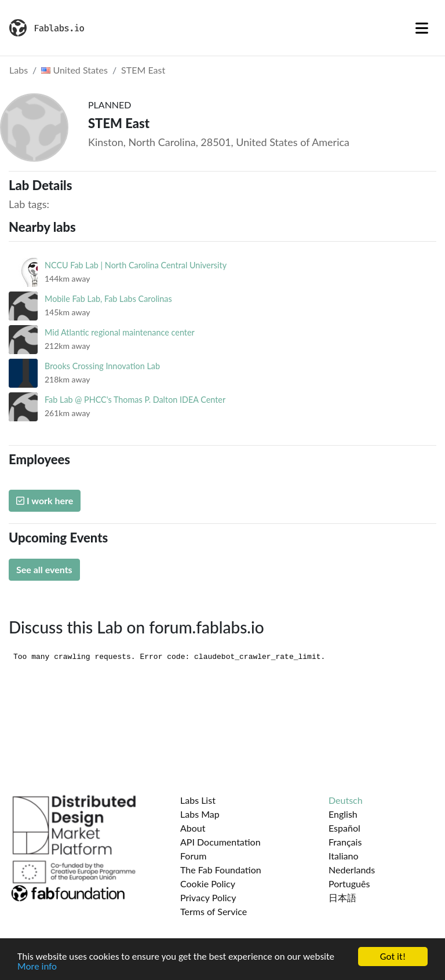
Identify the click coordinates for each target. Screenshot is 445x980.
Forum (193, 856)
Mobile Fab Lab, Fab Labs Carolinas (108, 299)
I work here (45, 500)
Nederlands (352, 870)
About (193, 828)
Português (349, 884)
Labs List (198, 800)
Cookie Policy (208, 884)
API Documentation (220, 842)
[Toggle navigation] (422, 28)
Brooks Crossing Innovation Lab (102, 366)
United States (74, 70)
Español (344, 828)
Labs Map (200, 814)
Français (345, 842)
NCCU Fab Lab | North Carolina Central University (136, 265)
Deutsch (346, 800)
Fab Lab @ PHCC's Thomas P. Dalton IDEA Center (135, 400)
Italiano (344, 856)
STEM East (143, 70)
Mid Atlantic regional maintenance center (120, 332)
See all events (44, 569)
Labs (19, 70)
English (343, 814)
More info (37, 967)
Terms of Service (214, 911)
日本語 (342, 897)
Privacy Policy (208, 897)
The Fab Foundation (221, 870)
